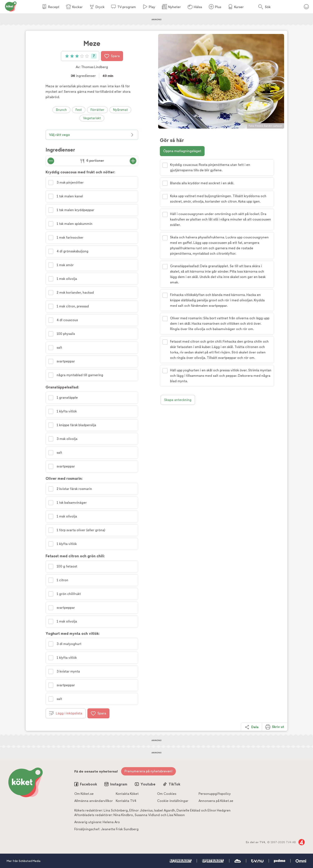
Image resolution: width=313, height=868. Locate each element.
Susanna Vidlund (147, 815)
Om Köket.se (84, 794)
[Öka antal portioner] (133, 161)
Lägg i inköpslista (66, 713)
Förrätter (97, 110)
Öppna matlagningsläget (182, 151)
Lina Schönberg (116, 810)
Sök (268, 7)
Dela (252, 727)
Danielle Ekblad (188, 810)
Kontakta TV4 (126, 801)
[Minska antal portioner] (51, 161)
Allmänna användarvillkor (94, 801)
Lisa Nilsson (176, 815)
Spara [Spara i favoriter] (112, 56)
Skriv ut (275, 727)
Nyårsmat (120, 110)
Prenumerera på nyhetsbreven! (148, 771)
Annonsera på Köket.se (216, 801)
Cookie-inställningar (173, 801)
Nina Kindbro (123, 815)
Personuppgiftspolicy (215, 794)
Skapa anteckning (178, 400)
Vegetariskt (92, 118)
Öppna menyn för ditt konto (306, 7)
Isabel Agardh (165, 810)
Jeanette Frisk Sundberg (120, 829)
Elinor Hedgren (219, 810)
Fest (79, 110)
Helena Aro (111, 822)
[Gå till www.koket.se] (11, 6)
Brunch (61, 110)
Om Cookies (167, 794)
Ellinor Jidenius (141, 810)
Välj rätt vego (92, 135)
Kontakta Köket (127, 794)
